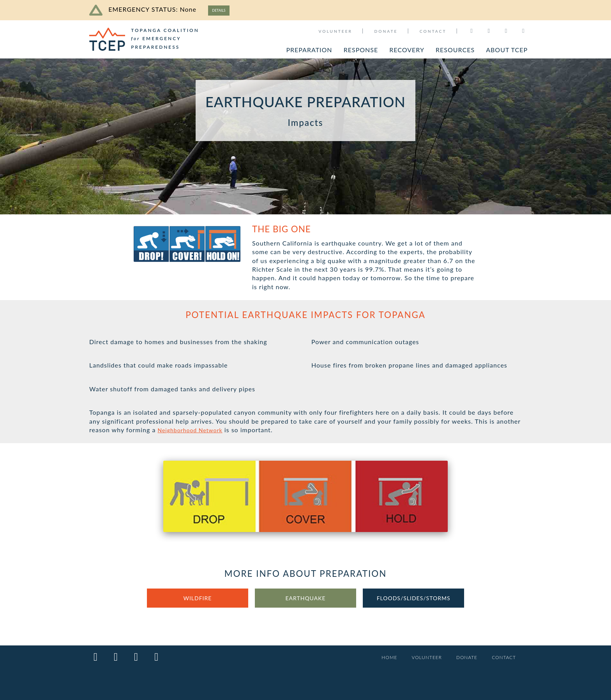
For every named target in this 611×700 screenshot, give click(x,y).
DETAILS (222, 10)
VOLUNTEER (335, 31)
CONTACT (433, 31)
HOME (379, 658)
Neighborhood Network (194, 431)
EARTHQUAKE (305, 600)
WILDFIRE (198, 600)
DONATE (386, 31)
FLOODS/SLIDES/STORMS (414, 600)
